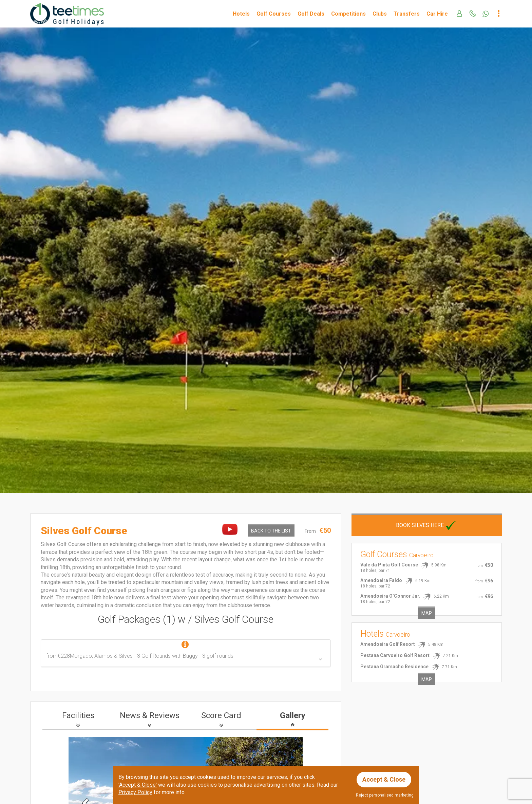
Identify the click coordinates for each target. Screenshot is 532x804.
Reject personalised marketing (385, 795)
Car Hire (437, 14)
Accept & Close (384, 779)
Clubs (380, 14)
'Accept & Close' (138, 785)
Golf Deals (311, 14)
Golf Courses (274, 14)
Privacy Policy (135, 792)
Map (427, 613)
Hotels (241, 14)
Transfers (407, 14)
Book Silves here (427, 525)
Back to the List (271, 531)
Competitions (348, 14)
